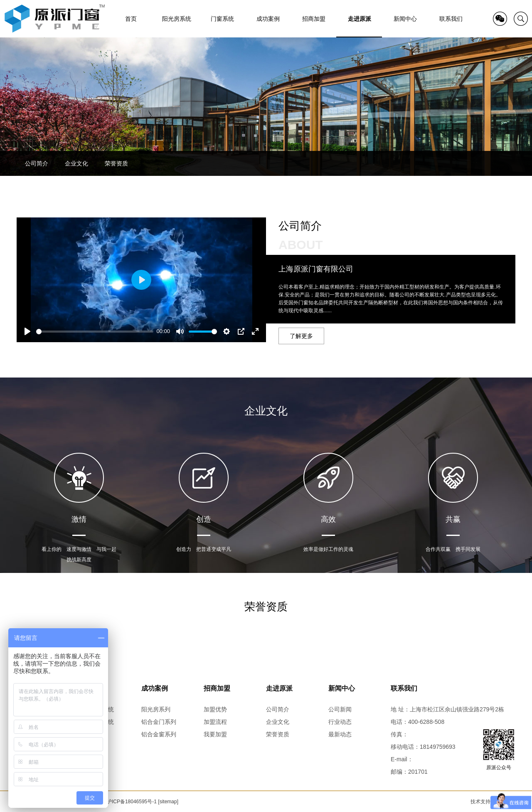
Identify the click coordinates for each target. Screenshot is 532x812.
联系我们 (404, 688)
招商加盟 (217, 688)
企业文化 (76, 163)
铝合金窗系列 (159, 734)
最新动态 (340, 734)
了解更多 (301, 336)
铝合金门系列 (159, 722)
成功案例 (155, 688)
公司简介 (37, 163)
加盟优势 (215, 709)
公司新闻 (340, 709)
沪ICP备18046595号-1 (132, 802)
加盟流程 (215, 722)
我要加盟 (215, 734)
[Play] (27, 331)
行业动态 (340, 722)
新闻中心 (342, 688)
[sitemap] (168, 802)
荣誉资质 (116, 163)
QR (500, 19)
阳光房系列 (156, 709)
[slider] (95, 332)
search (521, 19)
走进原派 (279, 688)
